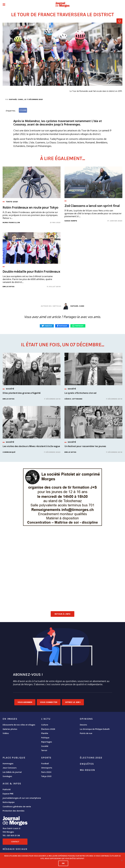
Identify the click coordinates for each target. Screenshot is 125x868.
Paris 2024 (46, 772)
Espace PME (8, 794)
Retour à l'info (62, 614)
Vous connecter (49, 702)
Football (45, 764)
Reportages (47, 742)
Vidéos (6, 733)
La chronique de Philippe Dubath (95, 729)
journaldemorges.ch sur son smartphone (22, 798)
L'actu (46, 719)
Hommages (8, 764)
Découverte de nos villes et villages (19, 725)
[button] (4, 5)
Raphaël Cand (16, 99)
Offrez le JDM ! (73, 702)
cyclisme (23, 110)
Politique (45, 738)
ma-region (87, 770)
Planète (45, 733)
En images (10, 719)
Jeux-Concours (10, 768)
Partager (79, 326)
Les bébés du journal (12, 772)
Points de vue (86, 733)
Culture (45, 725)
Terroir (44, 750)
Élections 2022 (91, 758)
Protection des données (14, 811)
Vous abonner (25, 702)
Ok (63, 863)
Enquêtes (87, 764)
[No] (122, 860)
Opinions (86, 719)
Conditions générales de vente (17, 807)
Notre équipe (9, 802)
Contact (15, 842)
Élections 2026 (48, 729)
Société (45, 746)
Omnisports (47, 768)
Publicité (7, 789)
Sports (46, 758)
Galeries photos (10, 729)
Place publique (14, 758)
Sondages (7, 776)
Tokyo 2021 (46, 776)
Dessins (83, 725)
